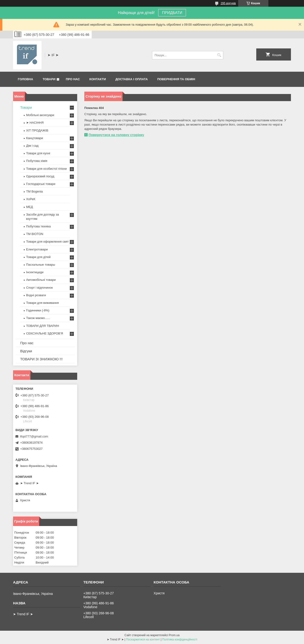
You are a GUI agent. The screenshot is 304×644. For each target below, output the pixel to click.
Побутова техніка (38, 226)
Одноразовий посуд (40, 176)
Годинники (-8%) (38, 310)
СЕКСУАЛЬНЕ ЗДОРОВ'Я (45, 333)
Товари (49, 79)
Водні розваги (36, 295)
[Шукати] (219, 55)
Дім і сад (32, 146)
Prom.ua (174, 635)
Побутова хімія (37, 161)
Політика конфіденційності (180, 639)
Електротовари (37, 249)
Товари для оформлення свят (47, 242)
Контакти (98, 79)
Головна (25, 79)
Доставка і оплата (132, 79)
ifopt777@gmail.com (34, 436)
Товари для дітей (38, 257)
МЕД (29, 207)
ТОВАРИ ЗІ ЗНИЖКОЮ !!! (41, 359)
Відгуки (26, 351)
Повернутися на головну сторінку (116, 135)
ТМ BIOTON (35, 234)
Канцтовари (35, 138)
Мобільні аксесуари (40, 115)
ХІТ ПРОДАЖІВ (37, 130)
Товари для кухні (38, 153)
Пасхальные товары (41, 265)
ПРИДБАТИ (172, 13)
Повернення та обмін (176, 79)
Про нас (73, 79)
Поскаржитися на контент (143, 639)
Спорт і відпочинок (39, 288)
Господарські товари (41, 184)
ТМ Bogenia (34, 191)
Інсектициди (35, 272)
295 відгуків (228, 3)
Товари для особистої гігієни (46, 169)
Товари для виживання (43, 303)
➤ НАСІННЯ (35, 123)
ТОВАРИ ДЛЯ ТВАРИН (43, 326)
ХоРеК (31, 199)
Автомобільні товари (41, 280)
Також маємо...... (38, 318)
